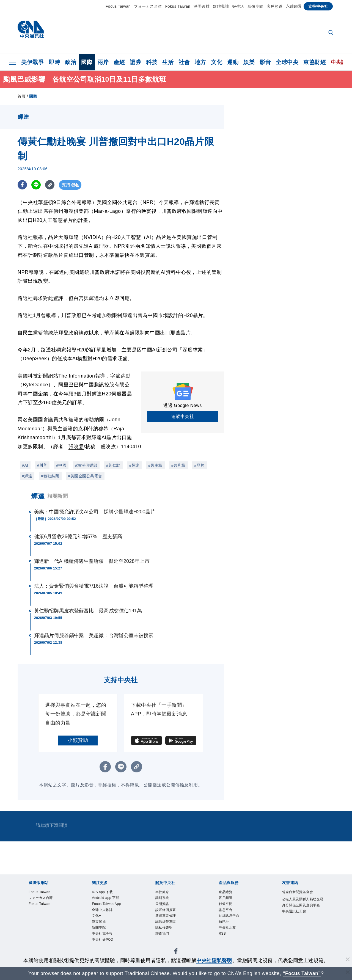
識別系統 (163, 898)
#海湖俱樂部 (86, 465)
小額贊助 (78, 740)
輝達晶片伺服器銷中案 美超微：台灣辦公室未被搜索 (94, 635)
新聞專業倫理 (167, 917)
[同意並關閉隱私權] (347, 960)
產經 (119, 62)
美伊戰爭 (32, 62)
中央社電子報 (103, 936)
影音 (265, 62)
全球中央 (287, 62)
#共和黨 (178, 465)
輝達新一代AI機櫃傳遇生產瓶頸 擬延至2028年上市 (92, 561)
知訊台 (224, 923)
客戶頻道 (275, 6)
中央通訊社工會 (295, 918)
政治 (71, 62)
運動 (233, 62)
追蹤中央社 (183, 416)
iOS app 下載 (103, 892)
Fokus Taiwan (178, 6)
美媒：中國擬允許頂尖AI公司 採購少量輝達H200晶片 (95, 512)
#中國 (61, 465)
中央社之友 (228, 930)
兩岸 (103, 62)
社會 (184, 62)
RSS (222, 936)
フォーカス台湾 (148, 6)
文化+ (97, 917)
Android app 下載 (106, 898)
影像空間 (255, 6)
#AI (25, 465)
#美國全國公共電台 (85, 476)
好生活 (238, 6)
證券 (135, 62)
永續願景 (294, 6)
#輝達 (134, 465)
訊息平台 (226, 911)
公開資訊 (163, 905)
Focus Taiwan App (107, 905)
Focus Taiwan (118, 6)
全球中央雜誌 (103, 911)
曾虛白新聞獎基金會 (299, 892)
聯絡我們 (163, 936)
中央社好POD (103, 942)
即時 (54, 62)
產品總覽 (226, 892)
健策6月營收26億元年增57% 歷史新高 (78, 536)
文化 (217, 62)
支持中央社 (318, 6)
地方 (200, 62)
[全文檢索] (331, 33)
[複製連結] (50, 185)
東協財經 (315, 62)
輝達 (38, 496)
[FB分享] (22, 185)
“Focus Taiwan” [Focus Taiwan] (302, 973)
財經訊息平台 (230, 917)
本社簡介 (163, 892)
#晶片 (200, 465)
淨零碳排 (202, 6)
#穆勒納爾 (50, 476)
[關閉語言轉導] (347, 973)
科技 (152, 62)
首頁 (22, 96)
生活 (168, 62)
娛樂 (249, 62)
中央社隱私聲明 (214, 960)
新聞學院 (99, 930)
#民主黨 (155, 465)
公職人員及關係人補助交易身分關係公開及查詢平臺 (303, 906)
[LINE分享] (36, 185)
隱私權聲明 (165, 930)
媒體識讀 (221, 6)
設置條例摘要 (167, 911)
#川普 (42, 465)
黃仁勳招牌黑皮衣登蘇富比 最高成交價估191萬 (88, 611)
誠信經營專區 (167, 923)
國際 (87, 62)
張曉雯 (76, 447)
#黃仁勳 (113, 465)
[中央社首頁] (31, 31)
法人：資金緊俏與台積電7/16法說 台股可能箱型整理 (94, 586)
